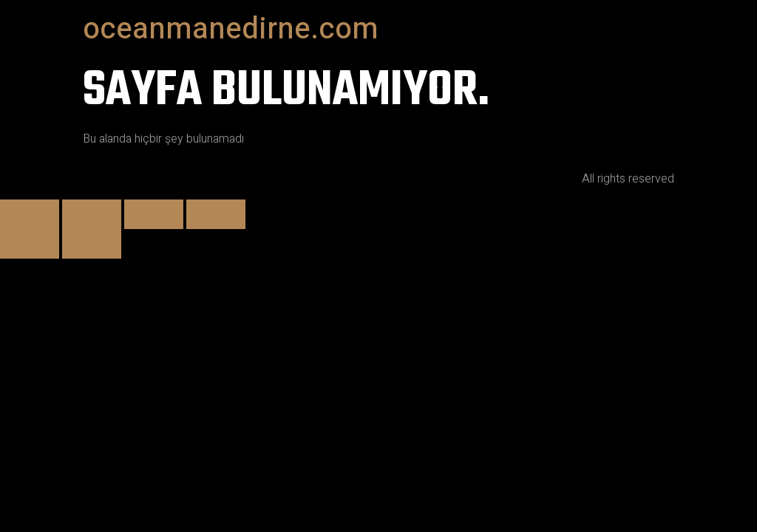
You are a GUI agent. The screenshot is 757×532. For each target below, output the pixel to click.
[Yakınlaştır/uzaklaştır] (30, 214)
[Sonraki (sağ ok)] (92, 244)
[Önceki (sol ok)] (30, 244)
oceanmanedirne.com (231, 29)
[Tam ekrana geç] (92, 214)
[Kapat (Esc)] (216, 214)
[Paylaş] (154, 214)
